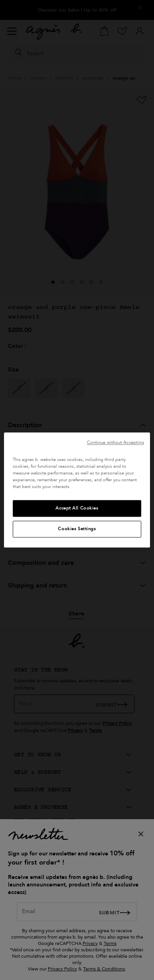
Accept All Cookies (77, 509)
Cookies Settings (77, 529)
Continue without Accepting (116, 442)
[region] (77, 490)
